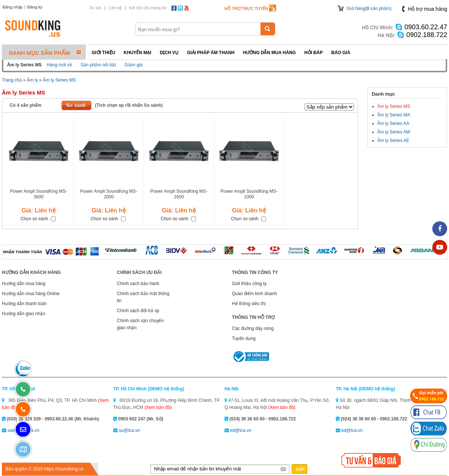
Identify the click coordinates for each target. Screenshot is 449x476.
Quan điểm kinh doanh (254, 294)
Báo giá (341, 53)
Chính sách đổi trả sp (138, 311)
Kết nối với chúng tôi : (149, 8)
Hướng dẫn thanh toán (24, 304)
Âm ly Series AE (393, 141)
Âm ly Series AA (393, 123)
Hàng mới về (59, 65)
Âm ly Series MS (60, 80)
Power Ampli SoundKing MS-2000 (109, 194)
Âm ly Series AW (394, 132)
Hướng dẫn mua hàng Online (31, 294)
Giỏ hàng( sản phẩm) (369, 9)
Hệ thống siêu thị (249, 304)
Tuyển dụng (244, 338)
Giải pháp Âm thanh (211, 53)
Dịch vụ (169, 53)
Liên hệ (115, 8)
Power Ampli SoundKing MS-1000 (249, 194)
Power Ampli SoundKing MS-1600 (179, 194)
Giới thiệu (103, 53)
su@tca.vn (129, 430)
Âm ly (32, 80)
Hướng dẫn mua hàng (269, 53)
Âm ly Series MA (394, 115)
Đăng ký (35, 7)
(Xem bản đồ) (158, 407)
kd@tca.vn (241, 430)
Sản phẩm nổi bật (98, 65)
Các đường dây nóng (253, 328)
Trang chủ (12, 80)
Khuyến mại (137, 53)
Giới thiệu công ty (249, 284)
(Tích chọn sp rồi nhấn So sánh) (129, 105)
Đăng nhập (13, 7)
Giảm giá (134, 65)
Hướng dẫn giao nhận (24, 314)
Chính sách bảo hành (138, 284)
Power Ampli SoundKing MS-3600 (39, 194)
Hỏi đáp (314, 53)
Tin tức (95, 8)
